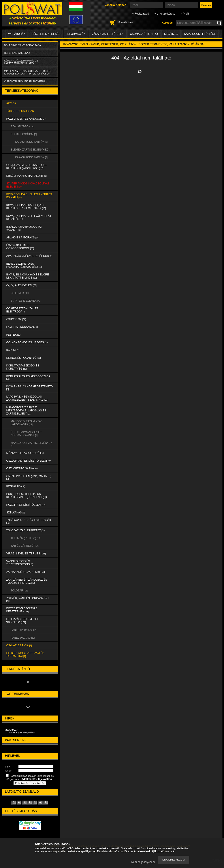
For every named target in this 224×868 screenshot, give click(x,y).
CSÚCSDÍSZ (16, 319)
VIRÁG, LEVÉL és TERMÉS (26, 554)
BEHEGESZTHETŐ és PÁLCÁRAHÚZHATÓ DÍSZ (24, 265)
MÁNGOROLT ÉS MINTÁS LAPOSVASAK (27, 423)
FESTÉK (14, 335)
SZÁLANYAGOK (22, 126)
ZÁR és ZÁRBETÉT (25, 546)
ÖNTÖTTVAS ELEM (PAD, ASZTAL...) (29, 477)
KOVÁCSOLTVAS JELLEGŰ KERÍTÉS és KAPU (29, 196)
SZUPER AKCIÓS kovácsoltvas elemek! (28, 185)
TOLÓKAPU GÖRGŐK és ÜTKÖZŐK (29, 521)
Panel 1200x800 (24, 630)
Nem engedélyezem (143, 862)
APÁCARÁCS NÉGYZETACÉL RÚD (29, 256)
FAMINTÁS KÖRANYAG (22, 327)
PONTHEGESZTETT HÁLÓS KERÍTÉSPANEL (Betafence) (27, 496)
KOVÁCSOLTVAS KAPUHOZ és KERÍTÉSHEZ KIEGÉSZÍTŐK (26, 207)
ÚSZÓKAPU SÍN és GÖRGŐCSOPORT (20, 247)
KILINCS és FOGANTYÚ (24, 358)
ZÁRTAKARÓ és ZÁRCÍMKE (26, 572)
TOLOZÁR (19, 591)
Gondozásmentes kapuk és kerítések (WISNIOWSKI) (26, 167)
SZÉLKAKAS (16, 513)
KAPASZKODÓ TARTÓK (31, 142)
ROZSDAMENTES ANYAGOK (26, 119)
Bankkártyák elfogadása (22, 732)
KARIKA (13, 350)
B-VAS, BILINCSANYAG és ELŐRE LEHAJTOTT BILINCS (28, 276)
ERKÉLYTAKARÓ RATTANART (27, 176)
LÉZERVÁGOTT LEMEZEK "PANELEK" (23, 621)
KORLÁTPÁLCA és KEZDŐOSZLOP (28, 378)
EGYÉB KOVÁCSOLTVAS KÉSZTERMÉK (22, 610)
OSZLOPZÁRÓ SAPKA (22, 468)
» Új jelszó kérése (165, 14)
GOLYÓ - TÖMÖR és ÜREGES (27, 342)
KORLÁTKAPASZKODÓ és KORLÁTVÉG (23, 367)
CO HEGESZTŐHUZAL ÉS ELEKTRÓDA (23, 310)
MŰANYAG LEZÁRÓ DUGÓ (25, 453)
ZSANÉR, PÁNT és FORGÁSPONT (28, 599)
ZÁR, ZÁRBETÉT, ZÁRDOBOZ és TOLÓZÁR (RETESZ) (27, 581)
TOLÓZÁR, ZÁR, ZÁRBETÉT (26, 530)
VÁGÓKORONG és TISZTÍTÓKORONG (20, 563)
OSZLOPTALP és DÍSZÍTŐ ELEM (29, 461)
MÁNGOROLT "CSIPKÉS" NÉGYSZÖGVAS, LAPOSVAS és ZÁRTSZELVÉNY (26, 411)
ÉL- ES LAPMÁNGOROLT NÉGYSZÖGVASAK (26, 434)
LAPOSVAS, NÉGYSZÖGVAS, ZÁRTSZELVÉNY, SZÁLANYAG (27, 398)
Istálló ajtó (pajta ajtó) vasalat (24, 228)
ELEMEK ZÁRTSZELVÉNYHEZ (31, 150)
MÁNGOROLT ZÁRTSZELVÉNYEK (32, 444)
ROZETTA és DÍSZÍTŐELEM (26, 505)
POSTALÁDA (16, 486)
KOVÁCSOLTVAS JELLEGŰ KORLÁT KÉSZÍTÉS (29, 217)
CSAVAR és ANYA (19, 645)
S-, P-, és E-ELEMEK (26, 301)
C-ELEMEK (20, 293)
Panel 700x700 (23, 638)
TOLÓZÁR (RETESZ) (26, 538)
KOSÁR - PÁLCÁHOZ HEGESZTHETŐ (30, 388)
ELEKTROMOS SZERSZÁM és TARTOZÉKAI (25, 655)
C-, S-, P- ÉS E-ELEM (22, 285)
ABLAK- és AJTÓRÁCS (23, 238)
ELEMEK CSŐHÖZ (24, 134)
